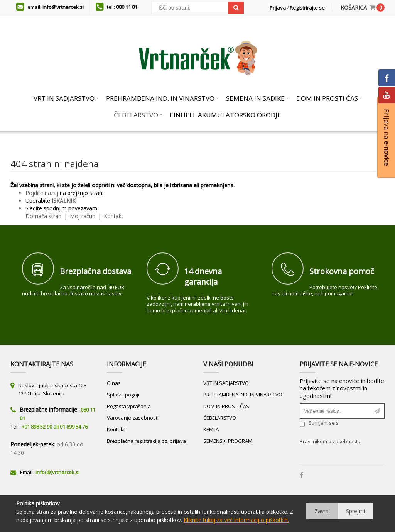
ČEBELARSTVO (220, 418)
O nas (114, 383)
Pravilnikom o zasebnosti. (330, 441)
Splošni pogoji (123, 395)
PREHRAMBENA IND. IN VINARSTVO (243, 395)
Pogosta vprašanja (129, 406)
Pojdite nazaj (42, 193)
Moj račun (83, 216)
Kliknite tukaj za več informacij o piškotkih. (236, 520)
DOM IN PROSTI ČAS (226, 406)
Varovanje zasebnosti (133, 418)
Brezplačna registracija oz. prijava (146, 441)
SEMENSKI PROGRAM (228, 441)
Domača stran (43, 216)
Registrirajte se (307, 8)
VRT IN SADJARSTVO (226, 383)
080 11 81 (127, 7)
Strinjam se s (319, 424)
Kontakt (113, 216)
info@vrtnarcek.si (63, 7)
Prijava (278, 8)
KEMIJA (211, 429)
